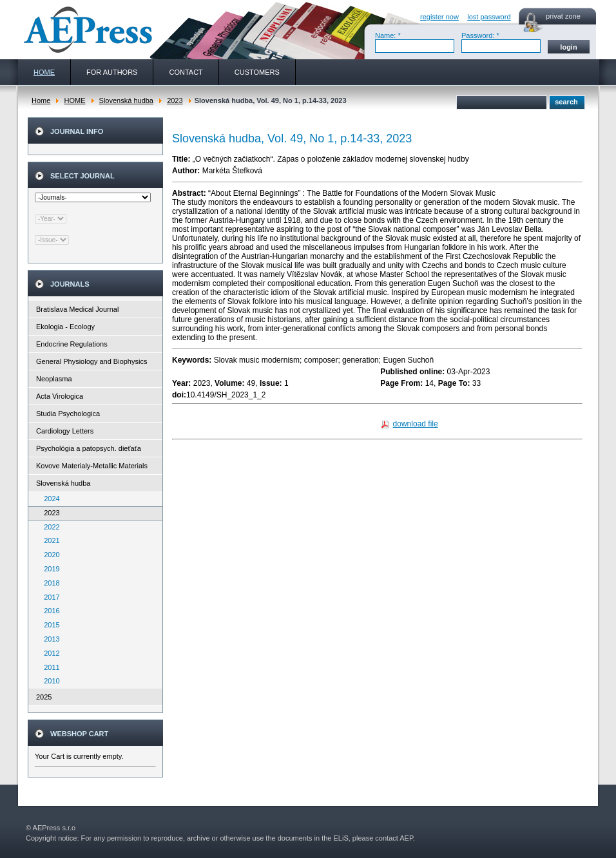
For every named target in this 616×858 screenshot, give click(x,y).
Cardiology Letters (65, 431)
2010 (49, 681)
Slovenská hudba (126, 100)
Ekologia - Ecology (65, 327)
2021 (49, 540)
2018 (49, 583)
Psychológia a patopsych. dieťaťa (89, 448)
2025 (44, 697)
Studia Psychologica (68, 414)
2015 (49, 625)
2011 (49, 667)
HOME (74, 100)
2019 (49, 569)
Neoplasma (54, 379)
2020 (49, 555)
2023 (175, 100)
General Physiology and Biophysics (91, 361)
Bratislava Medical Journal (77, 309)
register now (439, 17)
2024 (49, 499)
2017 (49, 597)
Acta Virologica (60, 396)
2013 (49, 639)
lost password (489, 17)
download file (416, 424)
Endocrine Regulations (72, 344)
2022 (49, 527)
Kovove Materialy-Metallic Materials (92, 466)
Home (41, 100)
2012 (49, 653)
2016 (49, 611)
